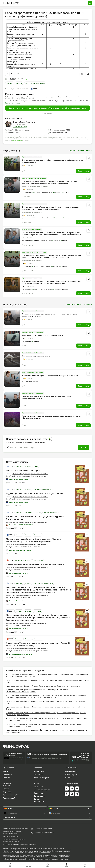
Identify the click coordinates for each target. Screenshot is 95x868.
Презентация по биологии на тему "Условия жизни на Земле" (35, 564)
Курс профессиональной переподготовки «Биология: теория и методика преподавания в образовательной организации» (50, 208)
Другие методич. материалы (35, 83)
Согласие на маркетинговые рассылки (14, 839)
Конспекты (38, 535)
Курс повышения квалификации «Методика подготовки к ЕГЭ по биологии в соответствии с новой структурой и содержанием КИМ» (51, 282)
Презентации (38, 560)
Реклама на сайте (10, 798)
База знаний (39, 775)
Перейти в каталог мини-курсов (78, 305)
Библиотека (38, 787)
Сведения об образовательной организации (15, 828)
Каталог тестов (40, 796)
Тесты (36, 466)
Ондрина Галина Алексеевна (24, 122)
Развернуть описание (13, 103)
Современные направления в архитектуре (38, 356)
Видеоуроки (38, 793)
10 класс (19, 83)
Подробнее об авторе (20, 126)
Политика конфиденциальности (12, 842)
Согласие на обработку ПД (10, 836)
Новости (6, 789)
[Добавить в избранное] (88, 74)
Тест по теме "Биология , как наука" (23, 470)
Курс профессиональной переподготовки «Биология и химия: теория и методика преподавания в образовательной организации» (49, 182)
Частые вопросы (71, 775)
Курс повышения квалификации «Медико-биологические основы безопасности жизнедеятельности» (46, 686)
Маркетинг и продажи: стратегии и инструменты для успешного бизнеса (50, 376)
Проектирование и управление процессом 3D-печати (42, 335)
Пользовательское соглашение (12, 831)
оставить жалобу (17, 140)
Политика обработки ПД (10, 834)
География (28, 512)
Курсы (5, 772)
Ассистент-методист (42, 790)
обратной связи (64, 859)
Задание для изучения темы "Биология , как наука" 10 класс (35, 493)
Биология (10, 83)
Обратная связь (71, 772)
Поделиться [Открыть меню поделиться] (47, 113)
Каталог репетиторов (39, 800)
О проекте (7, 792)
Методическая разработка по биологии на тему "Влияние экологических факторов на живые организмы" (34, 540)
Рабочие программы (51, 512)
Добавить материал (41, 778)
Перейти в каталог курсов (81, 151)
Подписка (7, 778)
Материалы (7, 775)
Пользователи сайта (11, 795)
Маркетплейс (39, 772)
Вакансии (68, 778)
